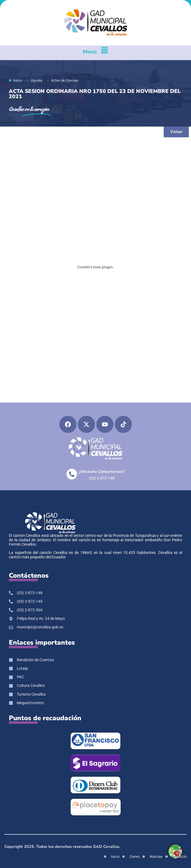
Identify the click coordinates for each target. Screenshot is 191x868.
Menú (90, 52)
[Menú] (104, 53)
